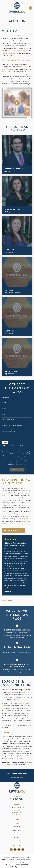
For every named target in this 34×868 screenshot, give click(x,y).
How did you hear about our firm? (12, 425)
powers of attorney (22, 51)
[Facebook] (11, 850)
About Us (17, 827)
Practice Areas (17, 830)
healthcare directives (8, 53)
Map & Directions (17, 815)
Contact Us (17, 841)
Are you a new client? (9, 420)
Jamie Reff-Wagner (8, 69)
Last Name (6, 403)
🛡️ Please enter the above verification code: (15, 446)
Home (17, 823)
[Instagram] (23, 850)
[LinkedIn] (15, 850)
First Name (6, 397)
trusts (13, 51)
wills (9, 51)
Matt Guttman (24, 67)
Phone (4, 408)
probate (4, 41)
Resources (17, 834)
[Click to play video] (17, 103)
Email (4, 414)
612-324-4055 (17, 799)
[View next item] (10, 601)
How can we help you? (9, 431)
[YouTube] (19, 850)
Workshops (17, 837)
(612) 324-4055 (21, 765)
